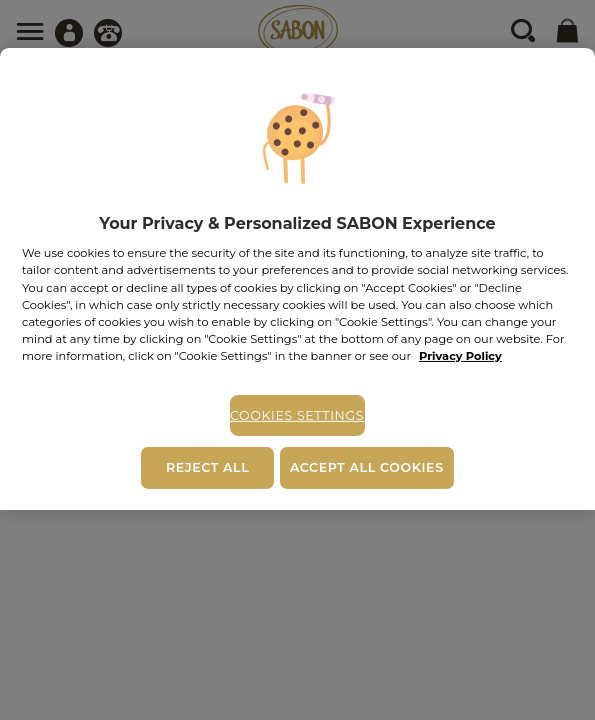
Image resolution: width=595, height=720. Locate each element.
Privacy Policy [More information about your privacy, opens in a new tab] (460, 356)
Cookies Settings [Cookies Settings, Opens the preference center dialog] (297, 415)
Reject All (207, 467)
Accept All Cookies (367, 467)
